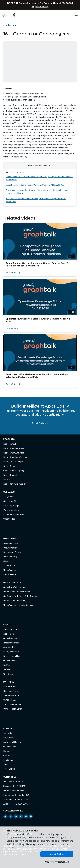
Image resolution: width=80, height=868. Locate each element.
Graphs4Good (10, 747)
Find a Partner (10, 687)
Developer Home (11, 543)
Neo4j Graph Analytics (14, 453)
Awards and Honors (12, 742)
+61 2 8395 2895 (20, 804)
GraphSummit (9, 661)
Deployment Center (12, 552)
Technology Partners (13, 704)
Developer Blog (10, 557)
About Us (8, 733)
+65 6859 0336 (21, 799)
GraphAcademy (10, 570)
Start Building (40, 423)
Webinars (7, 669)
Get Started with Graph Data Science (20, 596)
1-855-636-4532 (15, 782)
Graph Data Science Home (15, 587)
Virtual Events (10, 566)
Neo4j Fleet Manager (13, 462)
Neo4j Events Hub (12, 656)
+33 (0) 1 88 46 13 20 (20, 795)
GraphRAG (8, 674)
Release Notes (10, 574)
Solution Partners (11, 696)
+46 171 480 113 (19, 786)
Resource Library (11, 629)
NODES (7, 665)
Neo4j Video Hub (11, 652)
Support (7, 764)
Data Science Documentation (17, 592)
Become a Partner (11, 691)
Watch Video (13, 273)
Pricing (7, 479)
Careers (7, 751)
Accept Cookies (57, 854)
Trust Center (9, 769)
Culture (7, 756)
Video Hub (11, 25)
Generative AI (9, 501)
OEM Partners (10, 700)
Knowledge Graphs (12, 506)
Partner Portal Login (13, 709)
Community (8, 561)
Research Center (11, 643)
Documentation (10, 548)
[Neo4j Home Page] (9, 15)
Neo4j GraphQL (10, 475)
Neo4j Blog (9, 634)
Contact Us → (11, 777)
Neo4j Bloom (9, 466)
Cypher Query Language (14, 471)
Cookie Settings (17, 844)
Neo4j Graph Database (14, 448)
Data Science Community (15, 601)
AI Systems (8, 497)
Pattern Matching (11, 510)
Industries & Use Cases (14, 514)
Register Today (40, 7)
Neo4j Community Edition (15, 484)
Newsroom (8, 738)
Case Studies (9, 519)
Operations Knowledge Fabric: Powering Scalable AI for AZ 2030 (35, 185)
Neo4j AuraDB (10, 444)
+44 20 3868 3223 (16, 791)
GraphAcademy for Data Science (18, 605)
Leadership (8, 760)
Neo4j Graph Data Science (15, 457)
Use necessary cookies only (57, 862)
